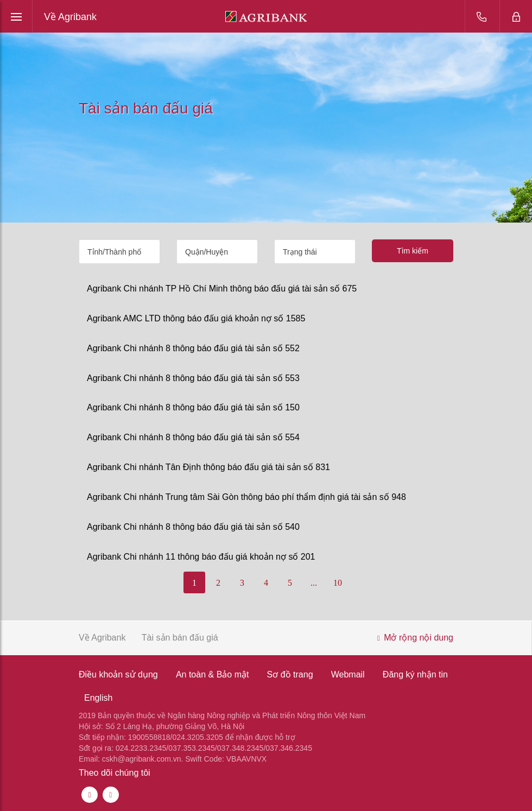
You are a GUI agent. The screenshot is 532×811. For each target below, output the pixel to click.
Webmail (348, 674)
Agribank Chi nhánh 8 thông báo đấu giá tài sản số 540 (193, 527)
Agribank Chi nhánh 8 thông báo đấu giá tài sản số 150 (193, 407)
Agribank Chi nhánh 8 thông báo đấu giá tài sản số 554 (193, 437)
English (98, 698)
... (314, 583)
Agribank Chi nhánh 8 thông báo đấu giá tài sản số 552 (193, 348)
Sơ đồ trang (290, 674)
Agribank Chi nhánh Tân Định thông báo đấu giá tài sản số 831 (208, 467)
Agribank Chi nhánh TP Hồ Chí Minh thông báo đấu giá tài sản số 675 (222, 289)
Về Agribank (70, 17)
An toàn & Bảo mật (213, 674)
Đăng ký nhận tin (415, 674)
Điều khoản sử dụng (118, 674)
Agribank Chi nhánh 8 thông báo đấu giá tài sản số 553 (193, 378)
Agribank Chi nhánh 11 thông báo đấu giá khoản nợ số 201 (201, 557)
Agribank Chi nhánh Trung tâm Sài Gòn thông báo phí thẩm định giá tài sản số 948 (246, 497)
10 (338, 583)
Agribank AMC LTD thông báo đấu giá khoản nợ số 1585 (196, 318)
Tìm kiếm (413, 251)
